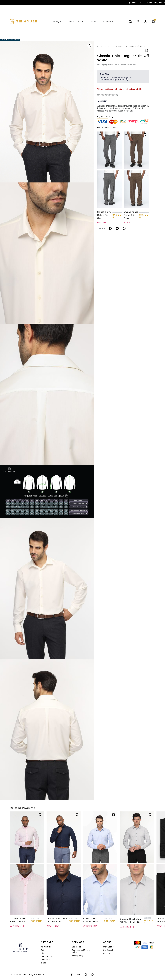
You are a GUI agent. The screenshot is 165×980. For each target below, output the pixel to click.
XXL (104, 222)
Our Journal (108, 950)
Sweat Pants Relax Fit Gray (105, 215)
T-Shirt (44, 963)
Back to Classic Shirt (10, 40)
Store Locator (109, 947)
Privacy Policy (78, 955)
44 (23, 926)
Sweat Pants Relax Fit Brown (131, 215)
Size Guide (76, 947)
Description (103, 101)
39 (11, 926)
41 (16, 926)
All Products (46, 947)
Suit (43, 950)
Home (100, 46)
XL (101, 222)
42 (18, 926)
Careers (106, 953)
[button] (90, 46)
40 (13, 926)
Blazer (44, 953)
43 (20, 926)
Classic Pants (46, 957)
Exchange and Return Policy (81, 951)
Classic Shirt (109, 46)
